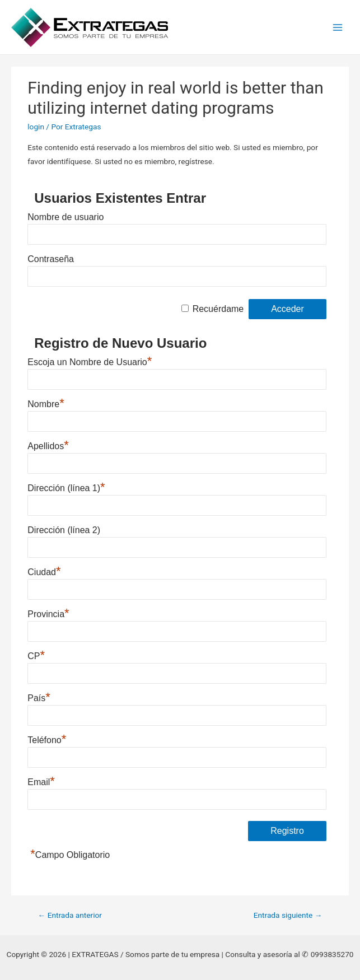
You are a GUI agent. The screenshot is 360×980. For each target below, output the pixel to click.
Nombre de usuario (66, 217)
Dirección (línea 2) (64, 530)
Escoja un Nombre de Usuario (90, 361)
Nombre (46, 403)
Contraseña (51, 259)
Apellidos (48, 445)
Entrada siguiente (288, 915)
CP (36, 655)
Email (41, 781)
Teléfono (47, 739)
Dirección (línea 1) (66, 487)
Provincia (48, 613)
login (36, 127)
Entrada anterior (70, 915)
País (39, 697)
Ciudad (44, 571)
